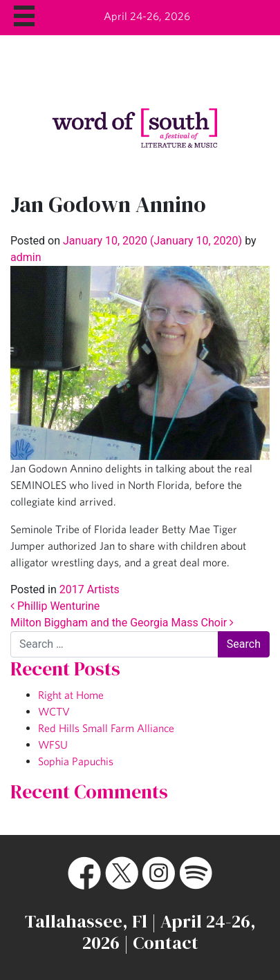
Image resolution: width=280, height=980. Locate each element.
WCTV (54, 711)
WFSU (53, 744)
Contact (166, 943)
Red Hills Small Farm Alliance (106, 728)
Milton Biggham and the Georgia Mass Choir (122, 623)
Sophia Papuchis (76, 761)
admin (26, 257)
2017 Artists (90, 589)
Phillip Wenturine (55, 606)
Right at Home (71, 695)
